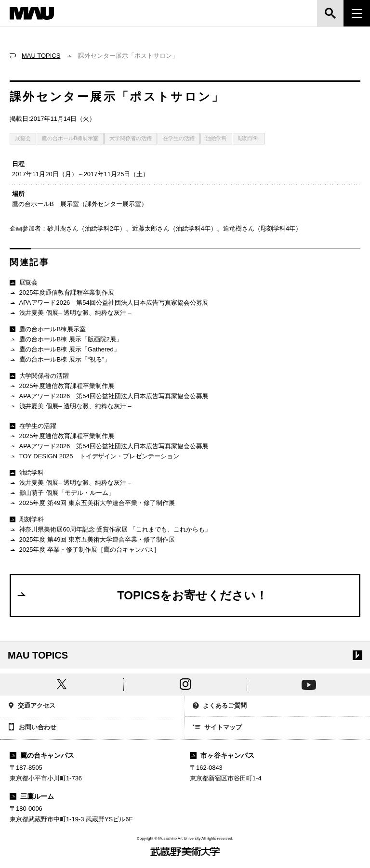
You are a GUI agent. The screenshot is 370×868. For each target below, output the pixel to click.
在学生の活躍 (179, 138)
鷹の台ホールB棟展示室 (70, 138)
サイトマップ (217, 728)
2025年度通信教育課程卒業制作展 (62, 293)
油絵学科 (216, 138)
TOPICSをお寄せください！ (142, 595)
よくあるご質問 (220, 706)
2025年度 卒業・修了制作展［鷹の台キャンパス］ (85, 550)
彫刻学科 (249, 138)
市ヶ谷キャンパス (222, 755)
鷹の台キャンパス (42, 755)
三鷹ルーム (32, 796)
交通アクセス (32, 706)
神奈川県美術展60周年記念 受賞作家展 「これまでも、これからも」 (110, 530)
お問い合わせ (32, 728)
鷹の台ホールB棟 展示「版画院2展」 (66, 340)
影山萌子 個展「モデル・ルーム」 (62, 493)
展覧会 (23, 138)
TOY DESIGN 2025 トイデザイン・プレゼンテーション (94, 457)
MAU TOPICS (41, 56)
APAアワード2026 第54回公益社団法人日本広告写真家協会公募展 (109, 303)
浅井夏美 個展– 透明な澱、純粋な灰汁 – (71, 313)
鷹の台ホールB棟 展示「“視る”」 (60, 360)
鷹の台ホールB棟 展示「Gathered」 (65, 350)
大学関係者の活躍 (131, 138)
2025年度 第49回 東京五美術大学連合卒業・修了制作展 (92, 503)
